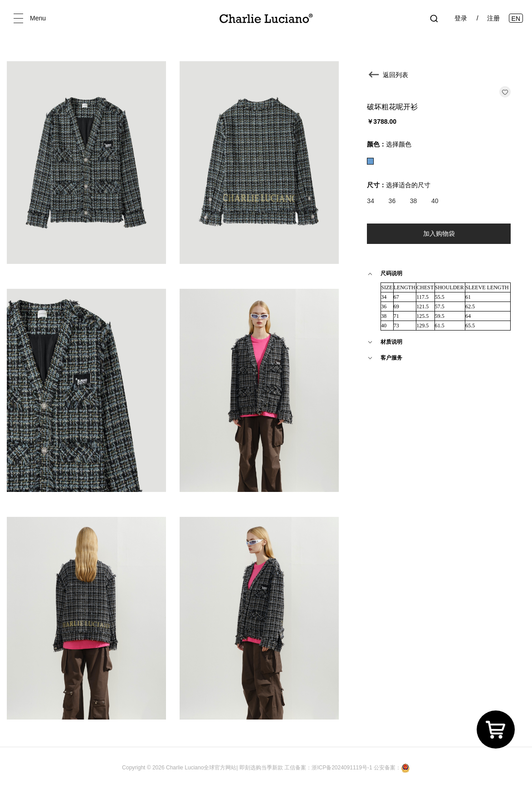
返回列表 (395, 75)
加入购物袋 (439, 233)
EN (516, 19)
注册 (493, 18)
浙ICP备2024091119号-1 (343, 768)
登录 (461, 18)
